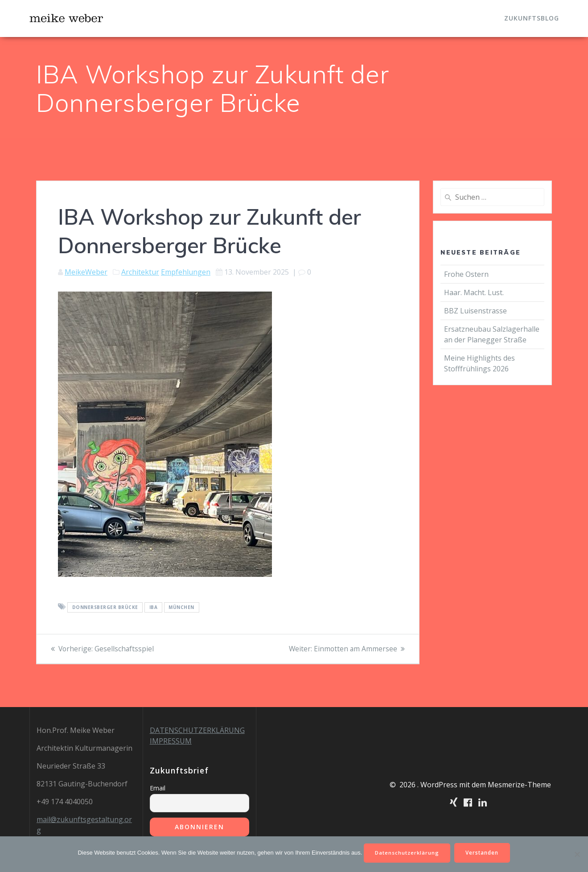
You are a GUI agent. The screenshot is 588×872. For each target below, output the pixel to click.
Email (158, 788)
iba (154, 607)
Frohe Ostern (466, 274)
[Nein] (577, 854)
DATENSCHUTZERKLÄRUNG (197, 730)
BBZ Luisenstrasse (476, 311)
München (181, 607)
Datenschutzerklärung (406, 852)
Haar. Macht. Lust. (474, 292)
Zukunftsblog (532, 18)
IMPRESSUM (171, 741)
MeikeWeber (86, 272)
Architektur (140, 272)
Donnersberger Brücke (105, 607)
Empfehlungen (186, 272)
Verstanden (484, 852)
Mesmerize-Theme (519, 785)
